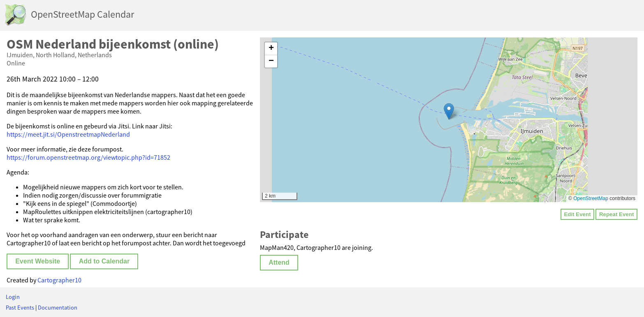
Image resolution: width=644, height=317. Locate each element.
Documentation (58, 308)
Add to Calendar (104, 261)
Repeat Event (616, 214)
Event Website (38, 261)
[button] (449, 111)
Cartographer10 (59, 280)
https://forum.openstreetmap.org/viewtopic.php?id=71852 (88, 157)
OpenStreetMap (591, 198)
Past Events (20, 308)
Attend (279, 262)
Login (13, 297)
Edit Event (577, 214)
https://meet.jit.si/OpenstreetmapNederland (68, 134)
